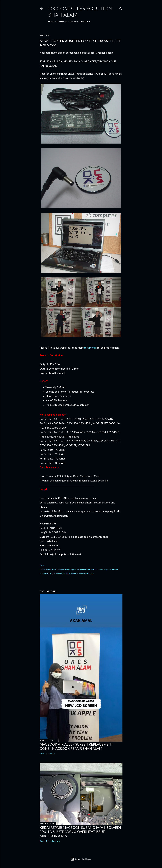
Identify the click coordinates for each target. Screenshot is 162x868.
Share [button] (42, 566)
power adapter (112, 569)
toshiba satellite (46, 574)
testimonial (90, 348)
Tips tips (74, 21)
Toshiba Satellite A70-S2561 (65, 574)
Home (51, 21)
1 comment (51, 754)
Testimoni (62, 21)
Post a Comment (53, 841)
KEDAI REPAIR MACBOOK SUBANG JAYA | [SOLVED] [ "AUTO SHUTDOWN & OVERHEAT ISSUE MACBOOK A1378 (80, 832)
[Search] (121, 8)
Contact (85, 21)
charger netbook (84, 569)
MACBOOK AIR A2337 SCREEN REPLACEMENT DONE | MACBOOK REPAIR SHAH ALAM (76, 746)
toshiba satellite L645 (85, 574)
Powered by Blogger (81, 859)
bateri (55, 569)
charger (61, 569)
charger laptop (70, 569)
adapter (48, 569)
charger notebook (98, 569)
